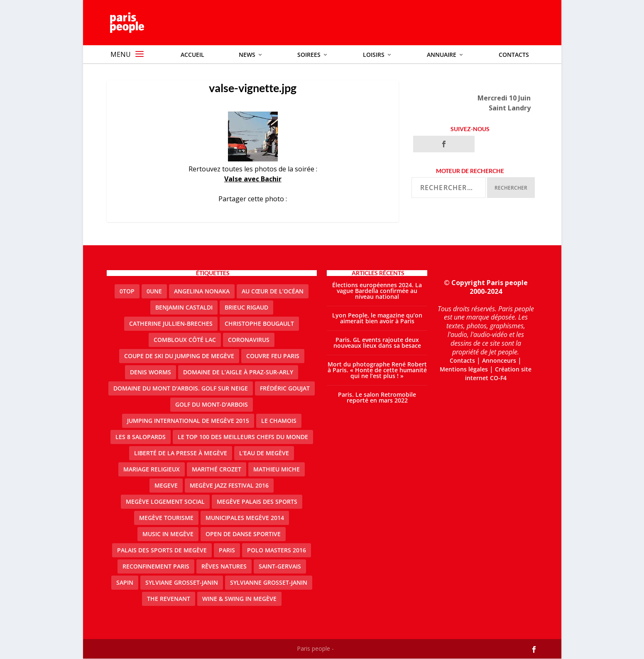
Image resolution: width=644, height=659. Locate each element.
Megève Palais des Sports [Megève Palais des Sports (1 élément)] (257, 502)
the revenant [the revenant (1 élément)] (169, 599)
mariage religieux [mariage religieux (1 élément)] (152, 470)
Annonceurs (499, 361)
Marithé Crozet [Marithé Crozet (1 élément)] (217, 470)
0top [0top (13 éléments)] (127, 292)
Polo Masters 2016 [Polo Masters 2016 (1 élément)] (277, 550)
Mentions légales (464, 370)
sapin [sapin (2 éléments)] (125, 583)
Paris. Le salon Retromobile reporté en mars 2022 (377, 398)
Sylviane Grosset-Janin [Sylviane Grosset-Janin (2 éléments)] (182, 583)
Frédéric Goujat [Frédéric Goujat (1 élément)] (285, 389)
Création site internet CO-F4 (498, 374)
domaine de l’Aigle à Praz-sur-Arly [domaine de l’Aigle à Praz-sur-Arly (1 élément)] (238, 372)
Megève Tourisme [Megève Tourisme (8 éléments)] (166, 518)
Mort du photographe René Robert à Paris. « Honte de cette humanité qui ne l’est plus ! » (377, 370)
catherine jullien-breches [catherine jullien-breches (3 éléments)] (171, 324)
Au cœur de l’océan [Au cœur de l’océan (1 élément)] (273, 292)
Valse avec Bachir (253, 179)
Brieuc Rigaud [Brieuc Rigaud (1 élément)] (246, 308)
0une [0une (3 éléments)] (154, 292)
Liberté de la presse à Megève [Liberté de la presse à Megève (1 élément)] (181, 453)
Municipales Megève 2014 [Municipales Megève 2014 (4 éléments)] (245, 518)
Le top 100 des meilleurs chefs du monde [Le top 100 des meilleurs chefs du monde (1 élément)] (243, 437)
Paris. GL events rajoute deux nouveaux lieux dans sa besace (377, 343)
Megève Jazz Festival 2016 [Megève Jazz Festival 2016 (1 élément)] (229, 486)
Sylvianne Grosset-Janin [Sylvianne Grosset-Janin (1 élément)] (269, 583)
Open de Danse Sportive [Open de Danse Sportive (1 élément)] (243, 534)
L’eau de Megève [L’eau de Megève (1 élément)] (264, 453)
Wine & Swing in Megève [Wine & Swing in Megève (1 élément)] (239, 599)
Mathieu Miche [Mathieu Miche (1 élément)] (277, 470)
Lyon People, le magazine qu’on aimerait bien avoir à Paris (377, 319)
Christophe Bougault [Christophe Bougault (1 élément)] (259, 324)
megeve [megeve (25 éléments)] (166, 486)
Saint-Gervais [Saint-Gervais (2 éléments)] (280, 567)
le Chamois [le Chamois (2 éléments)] (279, 421)
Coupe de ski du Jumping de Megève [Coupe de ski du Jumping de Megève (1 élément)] (179, 356)
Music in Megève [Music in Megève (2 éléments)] (168, 534)
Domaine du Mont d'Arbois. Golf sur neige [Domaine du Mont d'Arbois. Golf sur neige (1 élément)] (181, 389)
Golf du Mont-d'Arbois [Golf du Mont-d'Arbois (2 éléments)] (212, 405)
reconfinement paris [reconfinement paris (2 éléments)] (156, 567)
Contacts (462, 361)
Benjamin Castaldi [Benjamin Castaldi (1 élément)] (184, 308)
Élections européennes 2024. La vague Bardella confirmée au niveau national (377, 291)
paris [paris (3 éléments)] (227, 550)
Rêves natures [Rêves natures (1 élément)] (224, 567)
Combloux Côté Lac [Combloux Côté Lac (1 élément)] (185, 340)
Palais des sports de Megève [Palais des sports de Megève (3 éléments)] (162, 550)
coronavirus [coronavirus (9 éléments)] (249, 340)
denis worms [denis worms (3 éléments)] (151, 372)
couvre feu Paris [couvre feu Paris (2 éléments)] (273, 356)
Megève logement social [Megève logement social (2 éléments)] (165, 502)
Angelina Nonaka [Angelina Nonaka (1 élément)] (202, 292)
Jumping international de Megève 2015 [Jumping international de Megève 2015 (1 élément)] (188, 421)
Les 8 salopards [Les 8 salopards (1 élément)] (141, 437)
